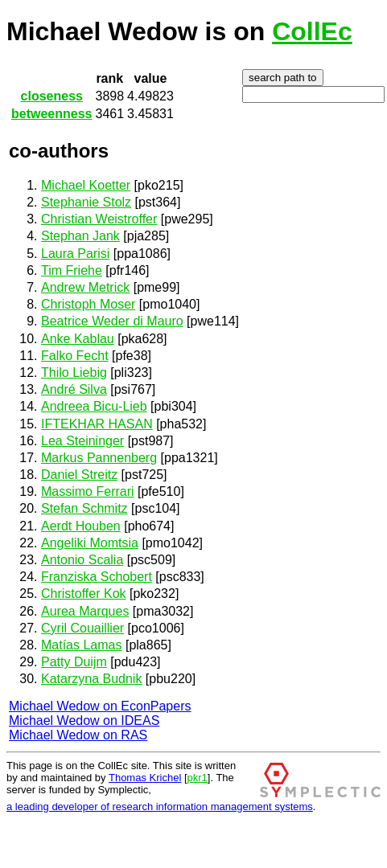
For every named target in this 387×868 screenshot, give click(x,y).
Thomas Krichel (145, 778)
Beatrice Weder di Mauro (112, 321)
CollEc (312, 31)
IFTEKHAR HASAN (97, 424)
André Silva (74, 389)
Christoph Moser (88, 304)
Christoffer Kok (84, 594)
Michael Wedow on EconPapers (100, 706)
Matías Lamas (81, 645)
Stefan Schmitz (84, 508)
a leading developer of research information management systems (160, 807)
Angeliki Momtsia (90, 543)
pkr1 (198, 778)
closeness (52, 96)
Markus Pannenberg (99, 458)
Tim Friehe (72, 270)
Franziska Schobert (97, 577)
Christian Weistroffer (99, 219)
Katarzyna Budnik (91, 679)
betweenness (51, 114)
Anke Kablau (78, 339)
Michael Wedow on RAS (78, 735)
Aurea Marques (85, 611)
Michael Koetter (86, 185)
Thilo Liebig (74, 373)
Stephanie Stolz (86, 202)
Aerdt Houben (81, 526)
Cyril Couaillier (82, 628)
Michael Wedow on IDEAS (84, 721)
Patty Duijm (74, 662)
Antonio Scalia (82, 560)
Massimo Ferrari (88, 491)
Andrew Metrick (85, 287)
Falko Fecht (75, 356)
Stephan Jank (80, 236)
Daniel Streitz (79, 475)
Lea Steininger (82, 441)
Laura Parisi (75, 254)
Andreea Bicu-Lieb (94, 406)
